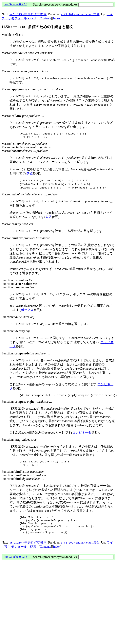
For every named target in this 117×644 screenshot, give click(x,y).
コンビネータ (82, 434)
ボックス (27, 310)
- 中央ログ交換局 (28, 14)
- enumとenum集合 (80, 14)
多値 (29, 174)
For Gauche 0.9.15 (15, 4)
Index (57, 18)
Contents (45, 18)
